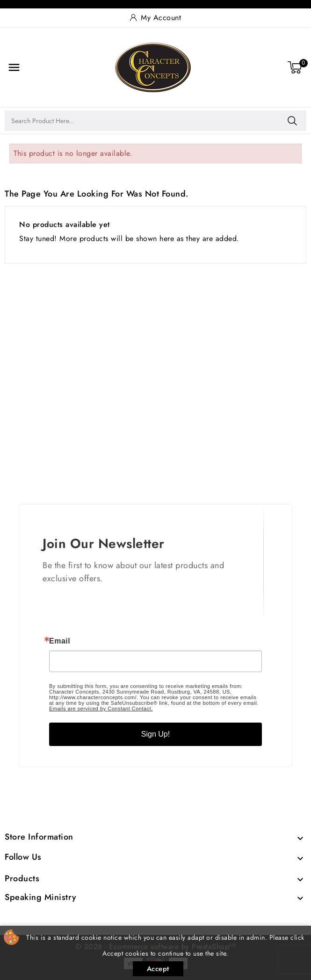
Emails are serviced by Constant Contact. (101, 709)
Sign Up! (155, 734)
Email (60, 641)
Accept (158, 969)
